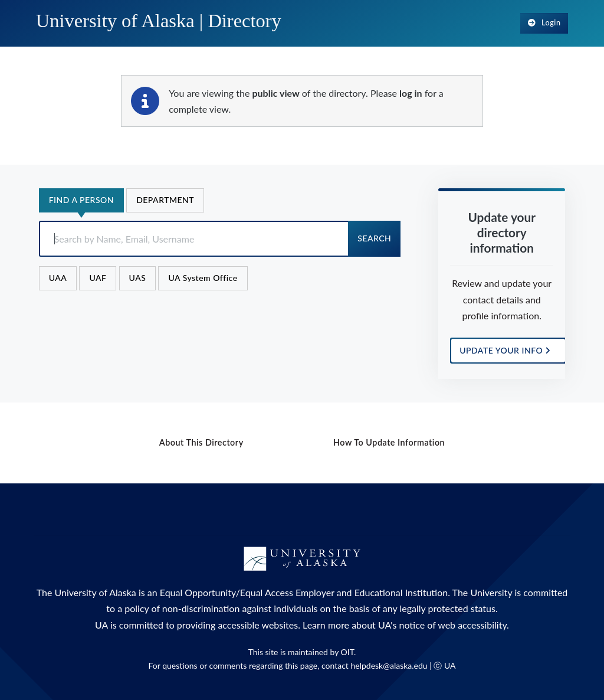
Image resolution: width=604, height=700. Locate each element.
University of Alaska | (159, 21)
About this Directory (201, 442)
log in (411, 93)
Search (374, 238)
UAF (98, 278)
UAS (138, 278)
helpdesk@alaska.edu (389, 665)
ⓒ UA (444, 665)
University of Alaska (96, 592)
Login (544, 23)
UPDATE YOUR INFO (505, 350)
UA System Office (203, 278)
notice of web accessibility (453, 625)
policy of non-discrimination (182, 608)
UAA (58, 278)
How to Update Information (389, 442)
